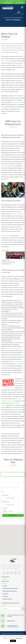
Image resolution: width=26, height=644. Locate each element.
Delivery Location (6, 502)
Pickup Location (5, 495)
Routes (12, 1)
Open (5, 511)
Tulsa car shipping (6, 61)
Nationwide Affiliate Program (10, 591)
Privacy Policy (19, 638)
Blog (7, 1)
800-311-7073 (20, 3)
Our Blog (5, 586)
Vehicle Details (13, 515)
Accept (13, 641)
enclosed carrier (7, 236)
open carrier (17, 214)
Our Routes (5, 596)
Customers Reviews (7, 599)
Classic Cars (5, 166)
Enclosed (11, 511)
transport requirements (17, 102)
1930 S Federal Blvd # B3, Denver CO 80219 (16, 616)
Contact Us (18, 1)
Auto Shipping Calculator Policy (10, 588)
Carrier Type (5, 508)
